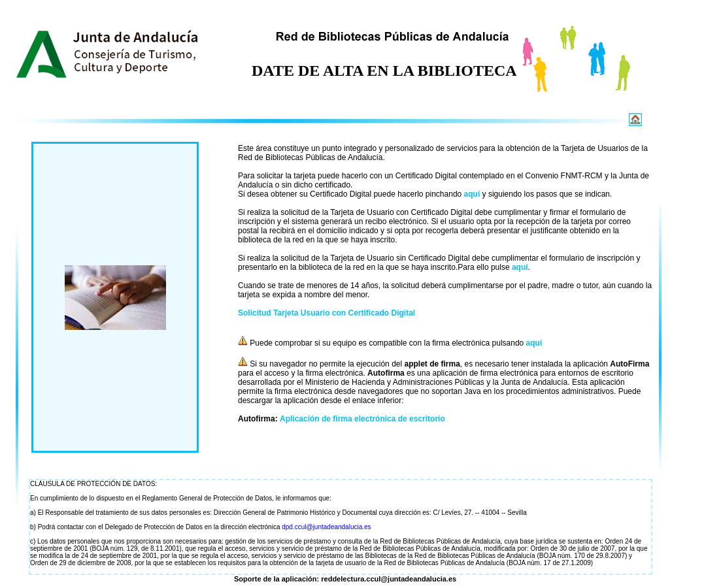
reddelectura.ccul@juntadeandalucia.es (389, 579)
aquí (472, 194)
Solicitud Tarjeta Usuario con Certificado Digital (327, 313)
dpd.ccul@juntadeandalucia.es (326, 527)
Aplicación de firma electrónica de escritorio (362, 419)
